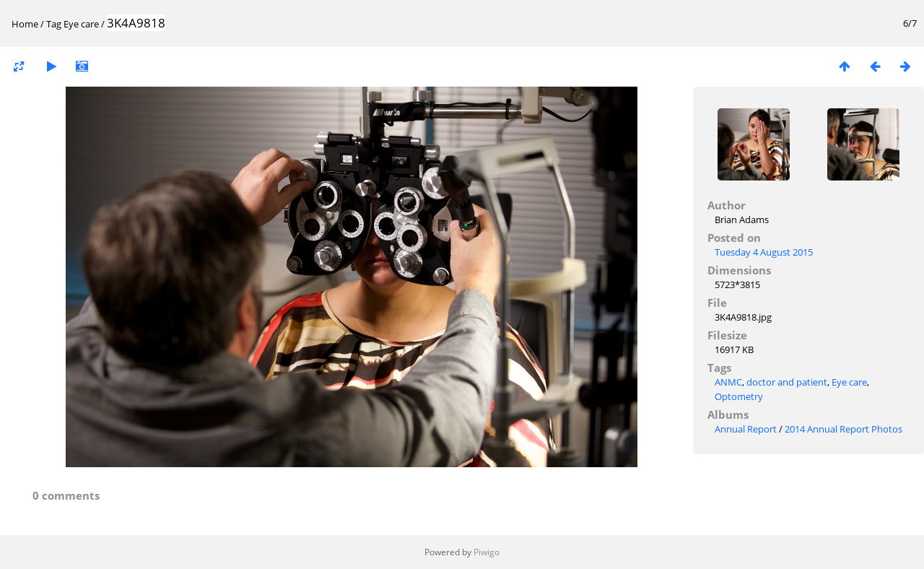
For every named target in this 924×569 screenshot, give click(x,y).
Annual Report (746, 429)
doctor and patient (787, 382)
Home (25, 24)
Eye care (81, 24)
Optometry (739, 396)
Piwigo (487, 552)
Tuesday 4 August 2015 (764, 252)
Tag (54, 24)
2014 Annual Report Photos (844, 429)
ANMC (728, 382)
